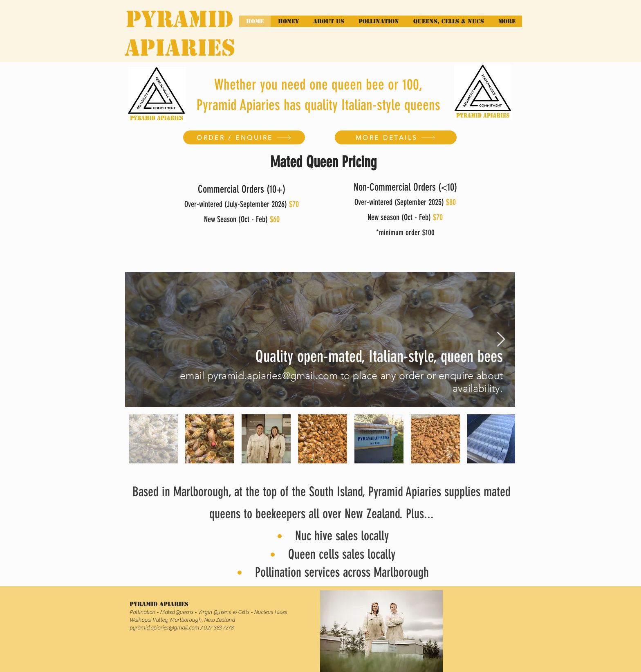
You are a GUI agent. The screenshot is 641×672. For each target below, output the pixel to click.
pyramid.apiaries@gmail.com (164, 628)
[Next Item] (501, 340)
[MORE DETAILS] (396, 137)
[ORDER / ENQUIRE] (244, 137)
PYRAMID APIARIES (180, 34)
